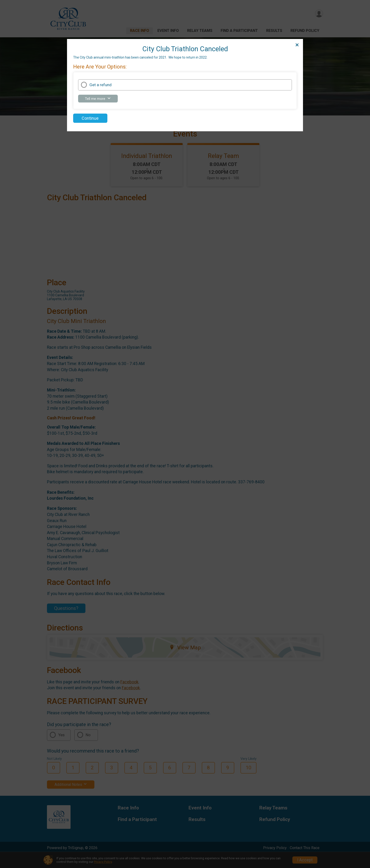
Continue (90, 118)
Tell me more (101, 99)
